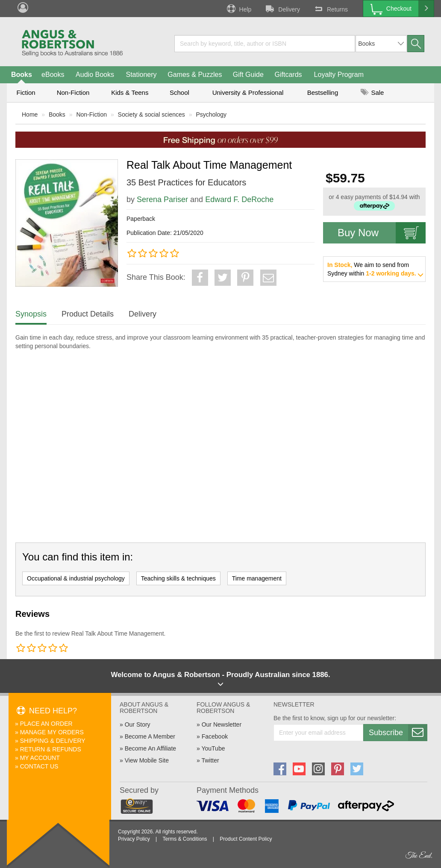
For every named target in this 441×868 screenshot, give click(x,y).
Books (22, 75)
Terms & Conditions (185, 839)
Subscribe (398, 733)
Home (30, 114)
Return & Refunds (51, 749)
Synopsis (31, 314)
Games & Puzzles (195, 75)
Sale (372, 92)
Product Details (88, 314)
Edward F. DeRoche (239, 199)
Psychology (211, 114)
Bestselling (323, 92)
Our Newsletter (222, 724)
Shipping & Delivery (53, 741)
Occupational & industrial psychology (76, 578)
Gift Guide (248, 75)
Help (238, 9)
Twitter (210, 760)
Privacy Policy (134, 839)
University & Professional (248, 92)
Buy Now (382, 233)
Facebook (215, 736)
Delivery (282, 9)
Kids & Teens (130, 92)
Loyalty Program (339, 75)
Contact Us (39, 766)
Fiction (26, 92)
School (179, 92)
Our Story (138, 724)
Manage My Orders (52, 732)
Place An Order (46, 724)
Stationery (141, 75)
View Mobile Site (147, 760)
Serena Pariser (162, 199)
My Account (40, 758)
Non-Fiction (73, 92)
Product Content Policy (246, 839)
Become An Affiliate (150, 748)
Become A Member (150, 736)
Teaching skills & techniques (178, 578)
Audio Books (95, 75)
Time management (257, 578)
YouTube (213, 748)
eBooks (53, 75)
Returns (330, 9)
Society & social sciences (151, 114)
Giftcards (288, 75)
